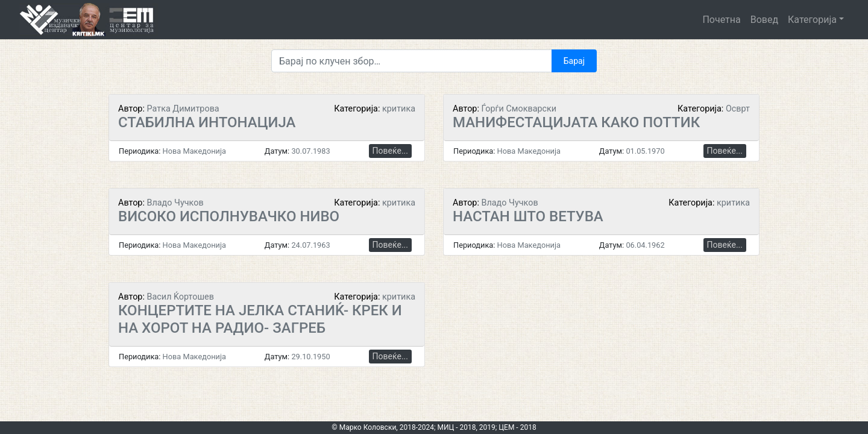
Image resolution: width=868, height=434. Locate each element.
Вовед (764, 20)
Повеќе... (390, 151)
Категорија (812, 20)
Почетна (721, 20)
